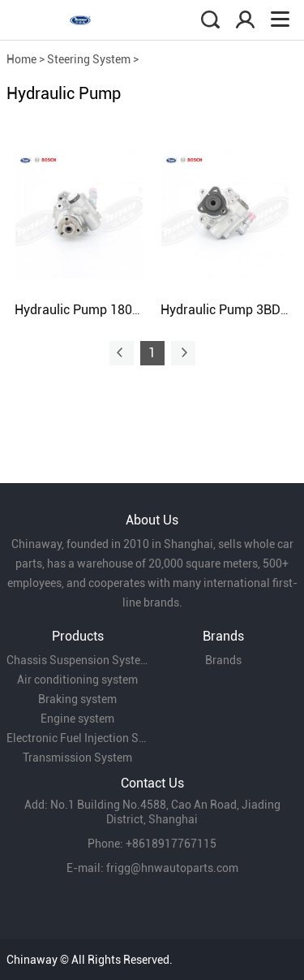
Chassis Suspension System (78, 660)
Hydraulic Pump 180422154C (99, 310)
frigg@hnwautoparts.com (172, 868)
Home (21, 59)
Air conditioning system (77, 680)
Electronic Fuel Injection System (78, 738)
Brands (223, 660)
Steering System (89, 59)
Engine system (77, 719)
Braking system (77, 699)
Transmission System (77, 758)
